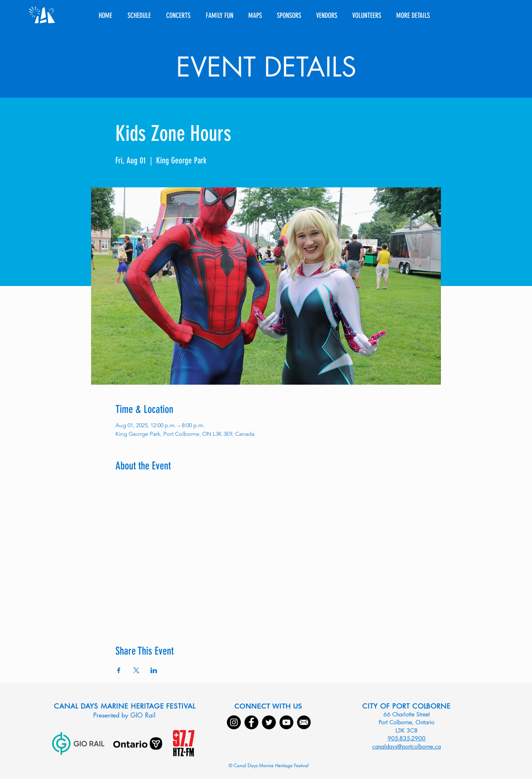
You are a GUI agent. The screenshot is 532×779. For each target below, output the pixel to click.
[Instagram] (234, 722)
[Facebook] (251, 722)
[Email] (304, 722)
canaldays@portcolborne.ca (407, 747)
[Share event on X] (136, 670)
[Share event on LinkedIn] (154, 670)
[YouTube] (286, 722)
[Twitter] (269, 722)
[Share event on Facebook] (119, 670)
